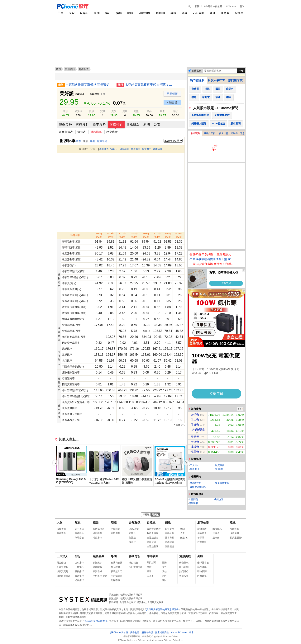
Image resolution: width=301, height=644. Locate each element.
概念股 (132, 542)
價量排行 (224, 133)
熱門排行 (184, 571)
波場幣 (195, 447)
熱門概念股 (235, 80)
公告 (157, 124)
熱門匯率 (202, 567)
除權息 (239, 13)
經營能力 (147, 149)
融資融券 (220, 465)
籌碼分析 (82, 124)
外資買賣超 (62, 567)
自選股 (84, 13)
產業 (149, 571)
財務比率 (96, 132)
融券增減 (97, 571)
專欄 (114, 556)
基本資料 (99, 124)
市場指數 (79, 538)
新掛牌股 (202, 529)
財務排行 (79, 571)
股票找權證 (98, 529)
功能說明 (219, 499)
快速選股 (234, 529)
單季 (79, 141)
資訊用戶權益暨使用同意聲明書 (162, 609)
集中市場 (79, 529)
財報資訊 (151, 542)
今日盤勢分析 (136, 567)
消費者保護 (147, 632)
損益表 (82, 132)
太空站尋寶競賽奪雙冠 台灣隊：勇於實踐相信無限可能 (149, 85)
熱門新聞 (151, 563)
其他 (164, 571)
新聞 (197, 6)
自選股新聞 (153, 546)
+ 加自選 (172, 102)
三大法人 (194, 465)
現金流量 (112, 132)
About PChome (179, 632)
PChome (231, 6)
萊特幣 (195, 437)
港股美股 (198, 13)
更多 (240, 409)
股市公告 (203, 522)
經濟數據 (202, 576)
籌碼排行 (79, 576)
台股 (149, 567)
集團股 (132, 538)
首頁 (60, 13)
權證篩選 (97, 533)
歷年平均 (102, 141)
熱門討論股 (197, 80)
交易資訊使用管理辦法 (96, 621)
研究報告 (133, 563)
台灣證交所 (196, 483)
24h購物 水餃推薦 (213, 6)
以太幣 (195, 420)
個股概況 (133, 124)
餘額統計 (97, 563)
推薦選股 (234, 533)
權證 (173, 13)
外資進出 (194, 469)
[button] (186, 463)
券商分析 (135, 556)
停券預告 (202, 533)
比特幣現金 (198, 429)
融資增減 (97, 567)
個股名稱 (197, 71)
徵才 (191, 632)
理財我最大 (117, 576)
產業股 (132, 533)
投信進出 (220, 469)
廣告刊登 (135, 632)
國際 (164, 563)
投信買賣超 (62, 571)
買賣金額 (61, 563)
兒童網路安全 (162, 632)
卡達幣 (195, 442)
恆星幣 (195, 452)
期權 (184, 13)
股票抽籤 (202, 542)
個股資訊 (70, 69)
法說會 (216, 533)
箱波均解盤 (117, 563)
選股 (119, 13)
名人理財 (115, 567)
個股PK (160, 13)
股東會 (216, 538)
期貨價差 (115, 533)
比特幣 (225, 13)
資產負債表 (66, 132)
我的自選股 (209, 133)
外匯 (213, 13)
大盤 (72, 13)
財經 (164, 576)
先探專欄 (115, 580)
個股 (168, 522)
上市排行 (79, 563)
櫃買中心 (79, 533)
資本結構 (158, 149)
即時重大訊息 (238, 133)
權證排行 (97, 538)
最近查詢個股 (154, 529)
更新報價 (172, 94)
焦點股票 (184, 576)
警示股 (201, 538)
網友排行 (79, 580)
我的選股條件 (237, 538)
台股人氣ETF (216, 80)
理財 (164, 580)
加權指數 (61, 529)
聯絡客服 (193, 503)
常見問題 (193, 499)
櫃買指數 (61, 533)
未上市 (150, 576)
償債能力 (136, 149)
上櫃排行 (79, 567)
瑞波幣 (195, 425)
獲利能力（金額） (109, 149)
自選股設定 (153, 538)
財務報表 (116, 124)
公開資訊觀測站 (198, 487)
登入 (242, 6)
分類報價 (144, 13)
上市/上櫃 (134, 529)
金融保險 (94, 94)
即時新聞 (153, 556)
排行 (108, 13)
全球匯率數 (203, 563)
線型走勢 (65, 124)
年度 (93, 141)
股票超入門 (117, 571)
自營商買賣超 (64, 576)
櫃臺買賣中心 (222, 483)
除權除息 (217, 529)
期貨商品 (115, 529)
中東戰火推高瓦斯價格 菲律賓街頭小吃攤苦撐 (90, 85)
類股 (130, 13)
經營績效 (124, 149)
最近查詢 (195, 133)
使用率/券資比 (100, 576)
